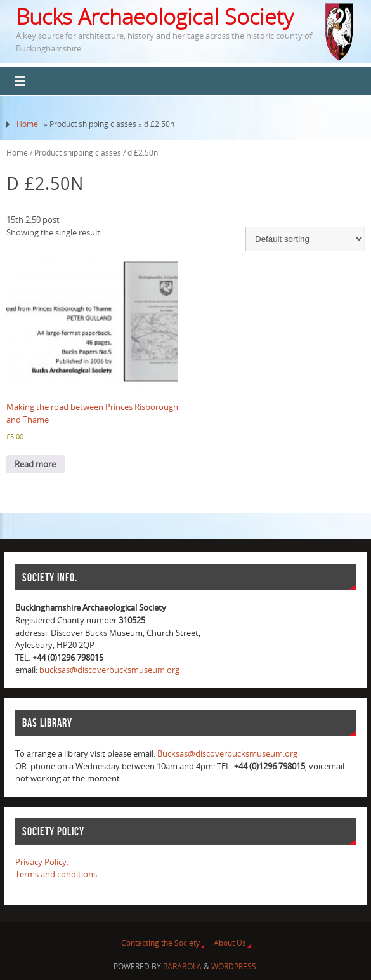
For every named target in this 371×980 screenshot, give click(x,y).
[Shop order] (305, 239)
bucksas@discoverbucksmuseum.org (109, 670)
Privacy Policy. (42, 862)
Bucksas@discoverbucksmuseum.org (227, 753)
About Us (230, 943)
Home (27, 124)
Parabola (182, 966)
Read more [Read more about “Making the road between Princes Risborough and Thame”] (35, 464)
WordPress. (235, 966)
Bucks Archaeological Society (155, 17)
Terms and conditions (56, 874)
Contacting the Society (160, 943)
